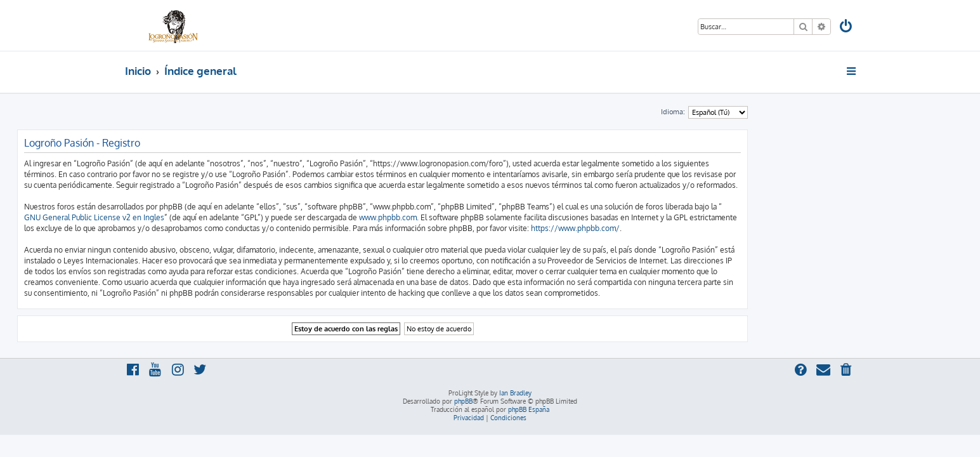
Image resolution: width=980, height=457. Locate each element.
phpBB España (529, 409)
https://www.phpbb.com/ (683, 228)
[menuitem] (846, 28)
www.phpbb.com (496, 217)
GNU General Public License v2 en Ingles (202, 217)
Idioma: (781, 112)
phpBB (463, 401)
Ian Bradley (515, 393)
